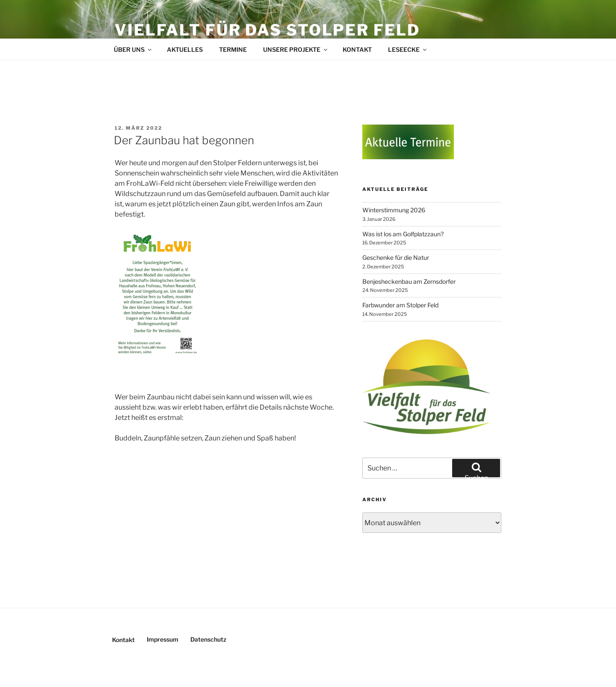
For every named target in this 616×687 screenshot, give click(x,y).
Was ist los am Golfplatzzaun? (403, 234)
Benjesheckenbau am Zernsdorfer (409, 281)
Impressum (163, 639)
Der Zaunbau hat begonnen (184, 140)
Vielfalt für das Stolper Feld (267, 30)
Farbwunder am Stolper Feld (400, 305)
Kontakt (357, 49)
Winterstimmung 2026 (394, 210)
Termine (233, 49)
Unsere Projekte (296, 49)
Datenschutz (208, 639)
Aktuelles (185, 49)
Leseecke (408, 49)
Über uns (133, 49)
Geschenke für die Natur (396, 257)
